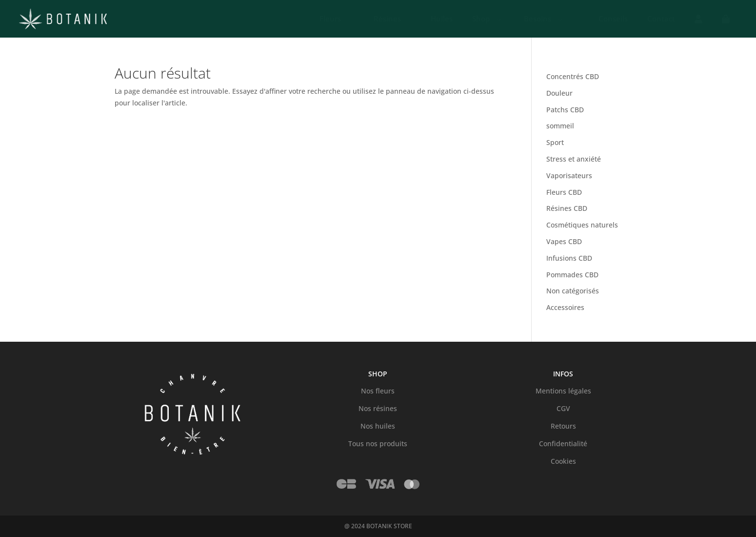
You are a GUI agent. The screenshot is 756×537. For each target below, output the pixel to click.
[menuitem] (324, 19)
